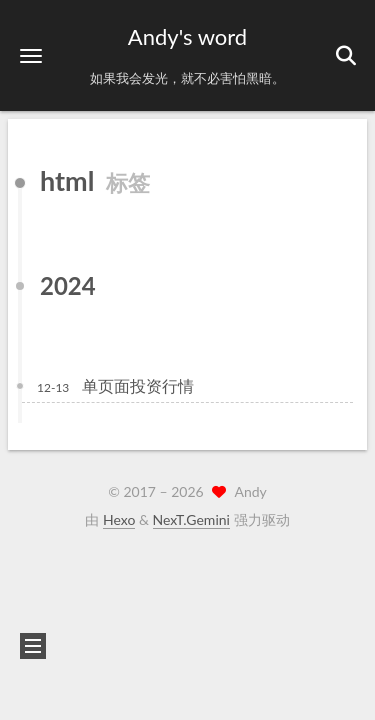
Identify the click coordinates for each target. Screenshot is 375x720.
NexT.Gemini (191, 519)
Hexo (119, 519)
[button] (31, 55)
